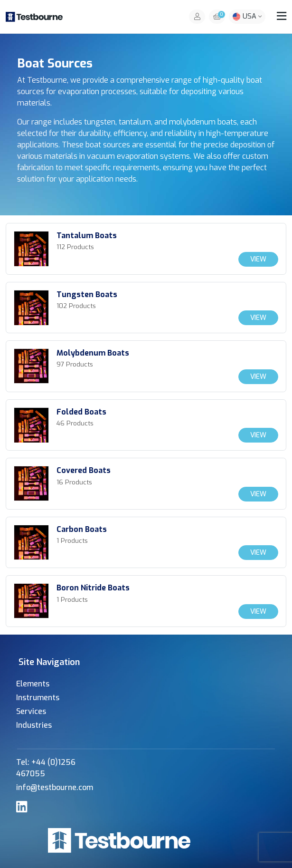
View (258, 259)
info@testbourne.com (55, 787)
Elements (33, 684)
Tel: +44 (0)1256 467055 (46, 768)
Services (31, 711)
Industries (34, 725)
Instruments (38, 698)
